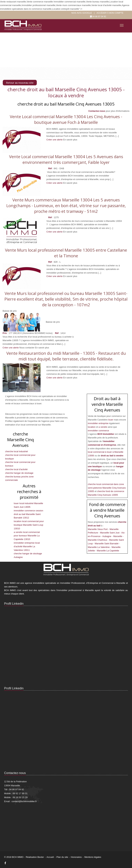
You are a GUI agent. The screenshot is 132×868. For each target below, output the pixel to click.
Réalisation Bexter (35, 857)
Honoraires (76, 857)
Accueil (50, 857)
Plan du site (62, 857)
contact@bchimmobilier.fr (24, 801)
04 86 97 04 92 (99, 17)
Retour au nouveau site (20, 83)
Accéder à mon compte (110, 13)
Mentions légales (93, 857)
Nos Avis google (82, 13)
